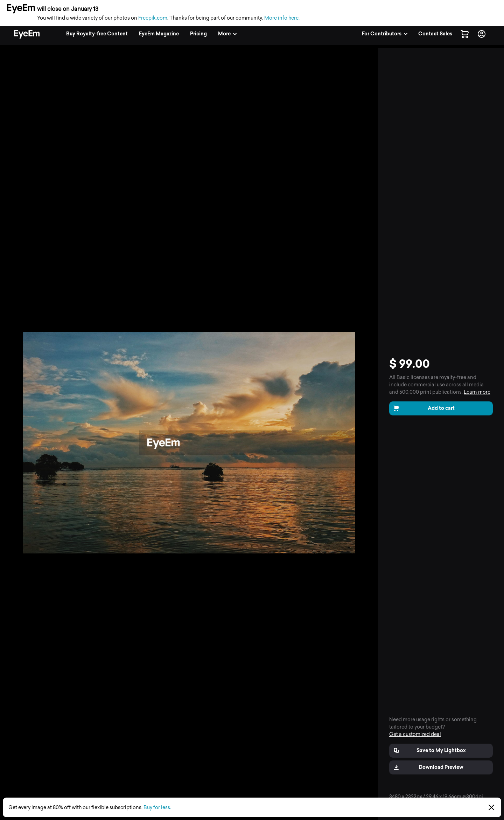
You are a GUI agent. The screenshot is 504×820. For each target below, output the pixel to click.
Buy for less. (157, 808)
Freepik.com (153, 18)
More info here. (282, 18)
